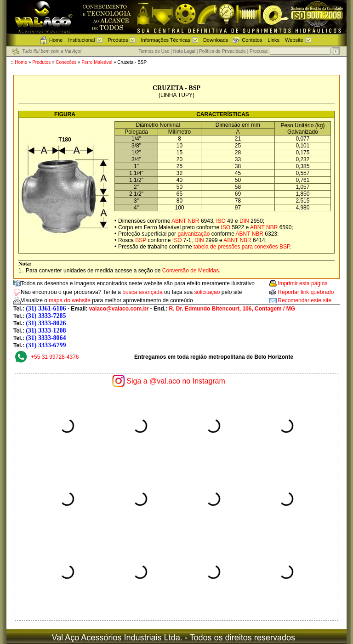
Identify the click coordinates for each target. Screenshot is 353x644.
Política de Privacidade (222, 51)
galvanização (194, 234)
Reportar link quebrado (306, 292)
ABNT (179, 221)
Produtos (118, 40)
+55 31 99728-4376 (55, 357)
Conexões (66, 62)
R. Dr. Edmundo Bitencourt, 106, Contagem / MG (232, 309)
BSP (141, 240)
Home (56, 40)
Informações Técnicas (165, 40)
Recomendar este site (305, 300)
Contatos (252, 40)
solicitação (207, 292)
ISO (221, 221)
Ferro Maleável (97, 62)
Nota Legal (184, 51)
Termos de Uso (154, 51)
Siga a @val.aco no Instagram (176, 381)
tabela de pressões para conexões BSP (242, 247)
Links (273, 40)
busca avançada (142, 292)
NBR (193, 221)
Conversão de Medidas (191, 271)
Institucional (81, 40)
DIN (244, 221)
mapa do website (70, 300)
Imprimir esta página (303, 283)
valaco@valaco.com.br (119, 309)
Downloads (216, 40)
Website (294, 40)
